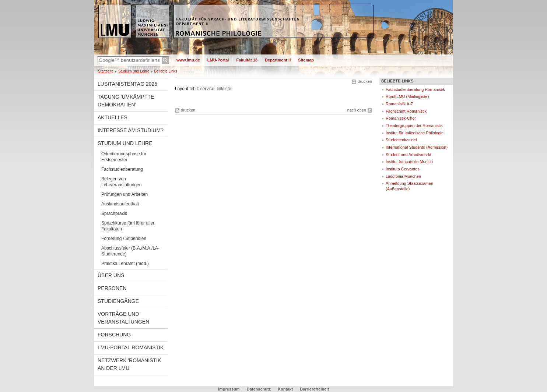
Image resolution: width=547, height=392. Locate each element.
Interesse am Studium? (131, 130)
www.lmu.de (188, 60)
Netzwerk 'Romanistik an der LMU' (129, 364)
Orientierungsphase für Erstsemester (124, 157)
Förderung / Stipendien (124, 239)
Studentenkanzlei (401, 140)
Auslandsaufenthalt (120, 204)
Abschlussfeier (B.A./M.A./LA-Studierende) (130, 251)
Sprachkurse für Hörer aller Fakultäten (128, 226)
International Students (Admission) (417, 147)
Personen (112, 288)
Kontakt (285, 389)
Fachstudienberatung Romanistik (415, 89)
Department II (278, 60)
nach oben (357, 110)
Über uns (111, 275)
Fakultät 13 (247, 60)
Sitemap (306, 60)
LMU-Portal (218, 60)
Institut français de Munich (409, 162)
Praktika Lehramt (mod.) (125, 264)
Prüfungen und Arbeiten (125, 194)
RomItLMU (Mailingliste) (407, 96)
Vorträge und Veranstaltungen (123, 318)
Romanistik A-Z (399, 104)
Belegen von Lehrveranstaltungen (121, 182)
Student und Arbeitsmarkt (409, 155)
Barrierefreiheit (314, 389)
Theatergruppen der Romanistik (414, 126)
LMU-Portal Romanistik (131, 347)
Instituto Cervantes (403, 169)
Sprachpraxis (114, 213)
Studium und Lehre (134, 71)
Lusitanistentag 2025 (127, 84)
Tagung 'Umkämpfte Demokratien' (126, 101)
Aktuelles (113, 117)
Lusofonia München (403, 176)
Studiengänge (118, 301)
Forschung (114, 335)
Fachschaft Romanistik (406, 111)
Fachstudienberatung (122, 169)
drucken (365, 81)
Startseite (106, 71)
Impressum (229, 389)
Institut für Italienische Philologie (415, 133)
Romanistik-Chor (401, 118)
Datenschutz (259, 389)
